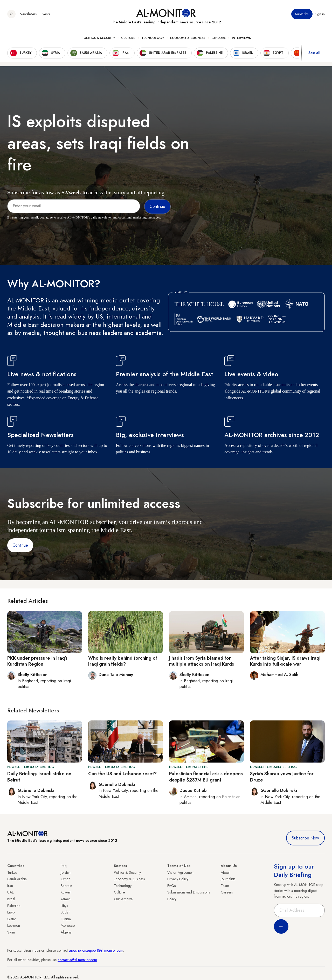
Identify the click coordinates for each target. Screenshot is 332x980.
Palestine (14, 906)
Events (45, 15)
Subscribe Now (305, 838)
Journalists (228, 879)
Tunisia (66, 919)
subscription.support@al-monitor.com (96, 950)
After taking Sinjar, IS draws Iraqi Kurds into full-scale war (285, 661)
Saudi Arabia (17, 879)
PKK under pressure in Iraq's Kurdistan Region (37, 661)
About (225, 872)
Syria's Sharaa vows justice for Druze (282, 777)
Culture (128, 39)
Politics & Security (98, 39)
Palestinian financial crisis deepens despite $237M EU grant (206, 777)
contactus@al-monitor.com (77, 960)
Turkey (12, 872)
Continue (20, 545)
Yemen (66, 899)
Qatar (12, 919)
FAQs (171, 886)
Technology (153, 39)
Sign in (320, 15)
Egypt (11, 912)
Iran (10, 886)
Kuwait (66, 892)
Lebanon (14, 925)
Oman (65, 879)
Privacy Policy (178, 879)
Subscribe (302, 15)
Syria (11, 932)
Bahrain (66, 886)
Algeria (66, 932)
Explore (219, 39)
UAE (11, 892)
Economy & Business (188, 39)
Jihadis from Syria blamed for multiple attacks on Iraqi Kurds (202, 661)
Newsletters (28, 15)
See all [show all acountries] (314, 54)
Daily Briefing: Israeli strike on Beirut (39, 777)
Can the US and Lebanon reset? (122, 774)
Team (225, 886)
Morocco (68, 925)
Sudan (65, 912)
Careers (227, 892)
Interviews (241, 39)
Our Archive (123, 899)
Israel (11, 899)
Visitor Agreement (181, 872)
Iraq (64, 866)
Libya (64, 906)
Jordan (66, 872)
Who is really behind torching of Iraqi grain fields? (123, 661)
